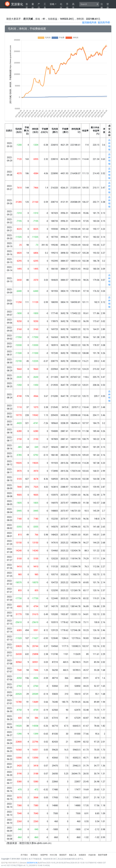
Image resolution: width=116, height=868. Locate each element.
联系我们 (34, 855)
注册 (102, 5)
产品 (39, 5)
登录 (108, 5)
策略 (52, 4)
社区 (61, 5)
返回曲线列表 (89, 22)
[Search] (87, 4)
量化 (33, 5)
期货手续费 (103, 855)
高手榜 (73, 5)
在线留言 (82, 855)
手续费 (67, 5)
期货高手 (63, 855)
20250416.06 (32, 863)
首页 (27, 5)
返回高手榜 (104, 22)
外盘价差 (92, 855)
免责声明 (44, 855)
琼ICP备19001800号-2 (10, 863)
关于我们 (24, 855)
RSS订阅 (53, 855)
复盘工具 (73, 855)
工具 (45, 5)
